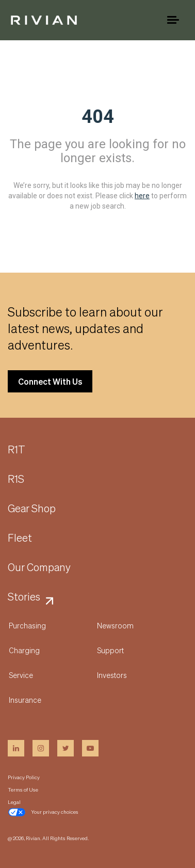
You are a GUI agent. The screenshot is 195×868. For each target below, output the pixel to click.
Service (21, 675)
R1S (16, 479)
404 (98, 117)
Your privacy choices (43, 812)
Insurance (25, 700)
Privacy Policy (24, 777)
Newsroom (115, 625)
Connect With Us (50, 381)
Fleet (20, 538)
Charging (24, 650)
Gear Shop (32, 509)
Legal (14, 802)
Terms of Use (23, 790)
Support (110, 650)
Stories (24, 597)
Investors (112, 675)
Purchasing (27, 625)
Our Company (39, 567)
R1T (17, 450)
